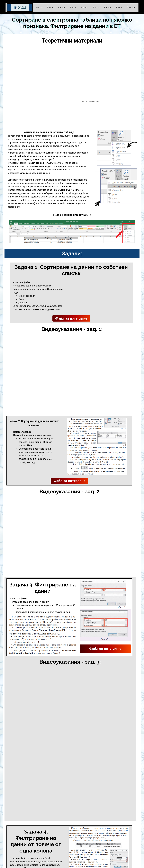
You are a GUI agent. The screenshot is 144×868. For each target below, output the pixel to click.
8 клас (108, 8)
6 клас (85, 8)
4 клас (62, 8)
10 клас (131, 8)
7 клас (96, 8)
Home (39, 8)
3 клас (50, 8)
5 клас (73, 8)
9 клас (119, 8)
